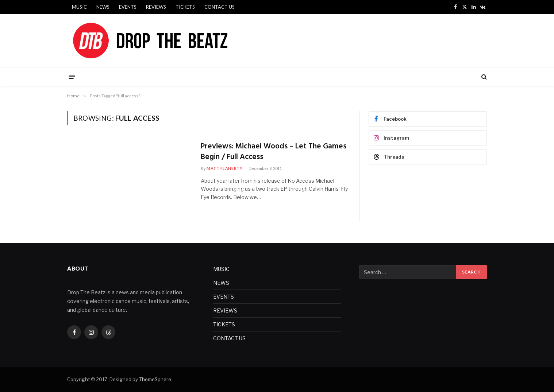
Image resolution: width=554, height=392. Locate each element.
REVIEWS (156, 7)
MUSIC (79, 7)
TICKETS (185, 7)
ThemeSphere (155, 379)
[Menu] (72, 76)
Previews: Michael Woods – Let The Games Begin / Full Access (274, 152)
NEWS (103, 7)
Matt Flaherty (224, 168)
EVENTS (128, 7)
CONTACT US (220, 7)
